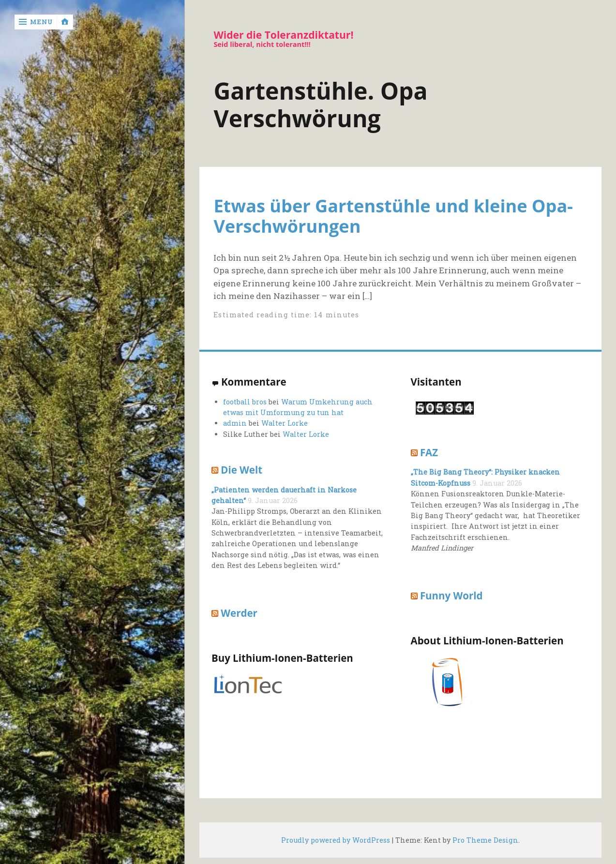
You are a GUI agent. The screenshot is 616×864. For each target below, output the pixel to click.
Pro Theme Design (485, 840)
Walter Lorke (285, 423)
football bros (245, 402)
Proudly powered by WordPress (336, 840)
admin (235, 423)
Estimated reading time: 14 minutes (286, 315)
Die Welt (241, 470)
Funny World (451, 596)
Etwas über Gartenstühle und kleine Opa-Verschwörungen (393, 216)
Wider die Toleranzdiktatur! (283, 35)
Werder (239, 613)
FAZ (429, 452)
